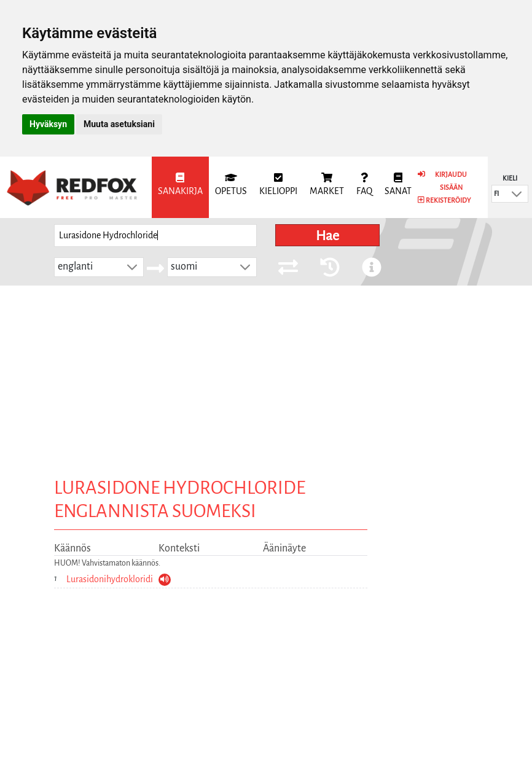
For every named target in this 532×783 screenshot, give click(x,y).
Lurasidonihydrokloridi (110, 579)
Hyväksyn (48, 124)
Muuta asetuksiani (119, 124)
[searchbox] (155, 236)
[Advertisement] (266, 378)
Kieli (510, 178)
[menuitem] (180, 187)
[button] (517, 194)
